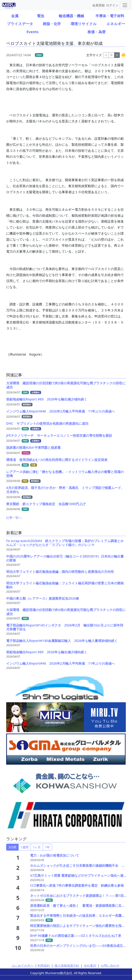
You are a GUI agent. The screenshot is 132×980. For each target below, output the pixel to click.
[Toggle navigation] (125, 5)
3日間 (12, 847)
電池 (40, 16)
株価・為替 (97, 32)
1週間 (25, 847)
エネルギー (116, 24)
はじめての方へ (23, 966)
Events (32, 32)
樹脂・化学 (52, 24)
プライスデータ (20, 24)
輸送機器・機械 (71, 16)
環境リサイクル (84, 24)
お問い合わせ (110, 966)
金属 (15, 16)
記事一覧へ (14, 517)
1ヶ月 (37, 847)
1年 (47, 847)
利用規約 (44, 966)
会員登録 (98, 5)
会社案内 (90, 966)
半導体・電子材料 (110, 16)
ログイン (112, 5)
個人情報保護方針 (67, 966)
